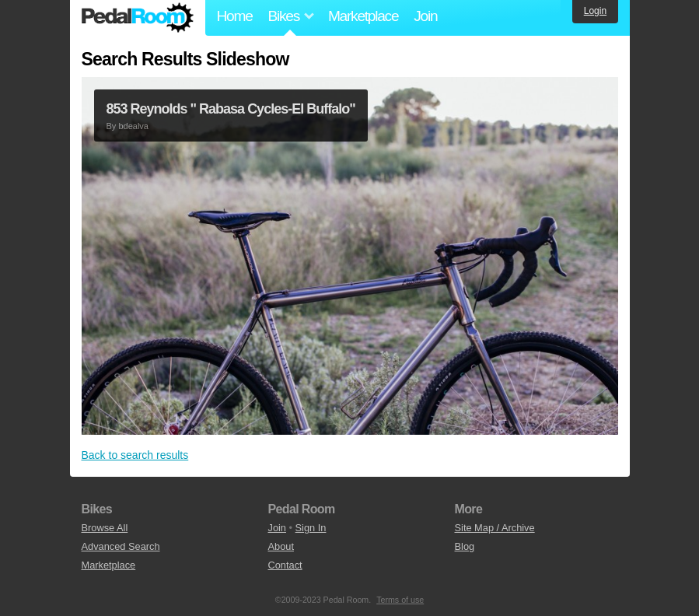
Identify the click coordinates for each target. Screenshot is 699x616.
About (281, 546)
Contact (285, 565)
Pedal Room (138, 18)
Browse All (105, 528)
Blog (465, 546)
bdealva (133, 126)
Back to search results (135, 455)
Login (595, 11)
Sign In (311, 528)
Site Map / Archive (495, 528)
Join (425, 16)
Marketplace (363, 16)
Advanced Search (121, 546)
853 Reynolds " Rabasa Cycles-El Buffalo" (231, 109)
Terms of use (400, 600)
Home (235, 16)
